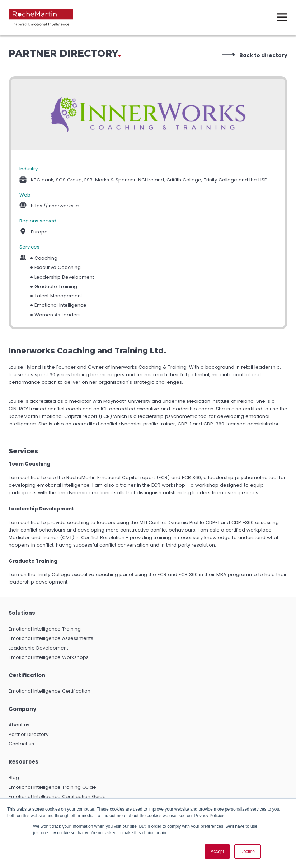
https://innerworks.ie (55, 206)
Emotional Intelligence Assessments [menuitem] (51, 638)
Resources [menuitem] (24, 762)
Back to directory (263, 55)
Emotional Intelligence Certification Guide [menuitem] (57, 796)
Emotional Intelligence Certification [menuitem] (50, 691)
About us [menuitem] (19, 725)
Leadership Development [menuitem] (38, 648)
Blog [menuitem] (14, 777)
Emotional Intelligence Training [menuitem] (45, 629)
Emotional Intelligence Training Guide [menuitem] (52, 787)
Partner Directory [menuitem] (29, 734)
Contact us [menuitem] (21, 744)
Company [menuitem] (22, 709)
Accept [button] (217, 852)
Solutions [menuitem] (22, 613)
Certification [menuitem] (27, 675)
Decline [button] (248, 852)
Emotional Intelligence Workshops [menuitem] (49, 657)
